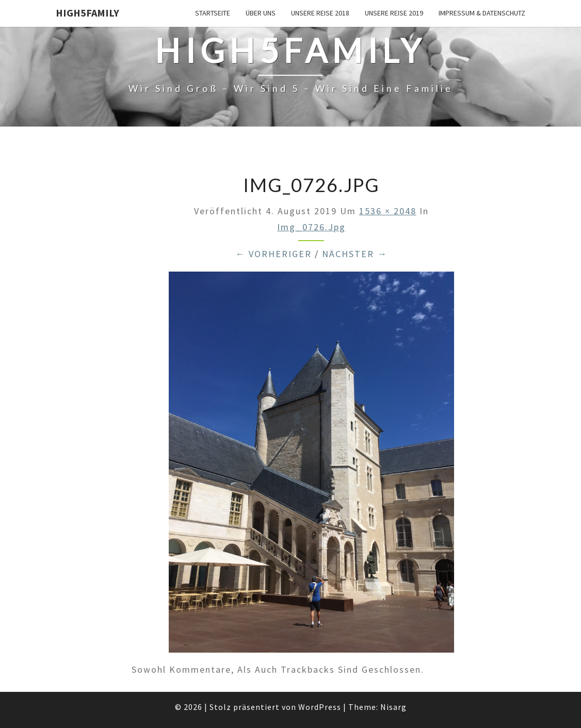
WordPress (320, 707)
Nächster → (355, 254)
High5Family (87, 13)
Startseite (213, 13)
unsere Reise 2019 (394, 13)
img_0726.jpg (311, 227)
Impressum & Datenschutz (482, 13)
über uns (261, 13)
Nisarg (393, 707)
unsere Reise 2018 (320, 13)
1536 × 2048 (388, 211)
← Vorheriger (273, 254)
